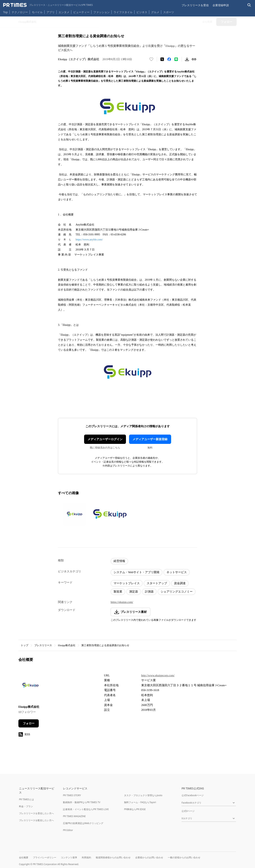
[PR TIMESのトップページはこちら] (48, 5)
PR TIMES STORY (72, 795)
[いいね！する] (151, 59)
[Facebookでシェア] (169, 59)
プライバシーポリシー (45, 857)
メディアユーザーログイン (105, 439)
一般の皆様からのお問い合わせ (184, 857)
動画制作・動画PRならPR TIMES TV (82, 802)
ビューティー (81, 12)
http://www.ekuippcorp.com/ (158, 675)
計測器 (149, 592)
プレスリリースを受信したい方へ (36, 813)
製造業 (118, 592)
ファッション (102, 12)
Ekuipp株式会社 (67, 645)
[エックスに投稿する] (162, 59)
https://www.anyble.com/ (89, 240)
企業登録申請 (221, 5)
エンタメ (64, 12)
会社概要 (24, 857)
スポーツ (169, 12)
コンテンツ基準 (69, 857)
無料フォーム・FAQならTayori (140, 802)
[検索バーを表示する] (249, 5)
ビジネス (142, 12)
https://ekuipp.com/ (122, 602)
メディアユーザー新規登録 (150, 439)
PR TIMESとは (26, 799)
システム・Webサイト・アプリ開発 (137, 572)
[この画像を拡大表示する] (75, 514)
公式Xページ (188, 811)
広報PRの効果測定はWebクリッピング (83, 823)
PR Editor (68, 830)
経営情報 (119, 561)
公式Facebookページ (193, 795)
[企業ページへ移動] (31, 686)
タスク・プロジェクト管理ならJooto (143, 795)
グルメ (155, 12)
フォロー (29, 723)
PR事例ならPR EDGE (135, 809)
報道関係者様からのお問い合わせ (113, 857)
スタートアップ (157, 583)
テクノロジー (20, 12)
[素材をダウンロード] (187, 59)
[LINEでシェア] (176, 59)
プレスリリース (43, 645)
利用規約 (86, 857)
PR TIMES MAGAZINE (74, 816)
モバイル (37, 12)
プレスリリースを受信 (195, 5)
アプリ (51, 12)
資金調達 (180, 583)
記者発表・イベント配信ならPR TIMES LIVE (86, 809)
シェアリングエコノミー (177, 592)
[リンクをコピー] (194, 59)
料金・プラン (26, 806)
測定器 (134, 592)
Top (5, 12)
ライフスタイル (123, 12)
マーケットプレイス (127, 583)
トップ (25, 645)
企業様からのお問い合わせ (149, 857)
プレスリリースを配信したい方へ (36, 820)
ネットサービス (177, 572)
